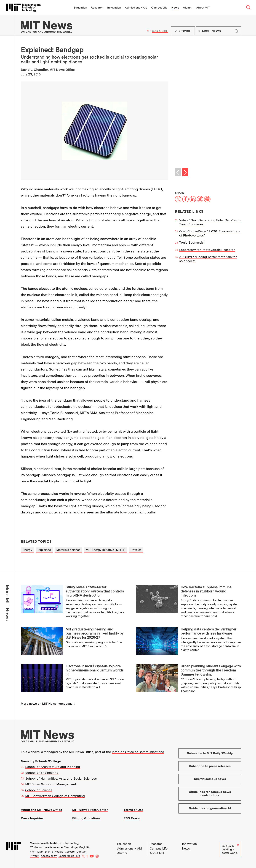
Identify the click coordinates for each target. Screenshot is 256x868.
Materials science (68, 550)
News (175, 8)
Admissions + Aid (136, 8)
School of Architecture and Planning (53, 767)
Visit (33, 852)
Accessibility (49, 856)
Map (40, 852)
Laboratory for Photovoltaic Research (207, 250)
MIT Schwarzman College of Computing (55, 796)
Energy (27, 550)
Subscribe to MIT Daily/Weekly (210, 753)
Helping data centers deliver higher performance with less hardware (208, 631)
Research (97, 8)
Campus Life (159, 8)
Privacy (34, 856)
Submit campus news (210, 779)
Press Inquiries (32, 818)
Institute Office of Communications (138, 752)
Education (80, 8)
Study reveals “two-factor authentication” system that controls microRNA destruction (95, 591)
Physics (136, 550)
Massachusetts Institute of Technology (55, 843)
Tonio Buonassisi (192, 242)
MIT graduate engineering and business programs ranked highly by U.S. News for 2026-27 (95, 633)
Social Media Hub (69, 856)
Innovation (114, 8)
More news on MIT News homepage (47, 704)
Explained (44, 550)
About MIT (203, 8)
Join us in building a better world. (230, 849)
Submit (236, 31)
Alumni (188, 8)
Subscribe (160, 31)
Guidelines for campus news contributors (210, 794)
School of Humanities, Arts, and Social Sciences (61, 778)
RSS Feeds (132, 818)
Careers (70, 852)
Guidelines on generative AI (210, 808)
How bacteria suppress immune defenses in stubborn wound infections (206, 591)
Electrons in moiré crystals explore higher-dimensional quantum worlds (95, 668)
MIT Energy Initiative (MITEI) (106, 550)
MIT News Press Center (90, 810)
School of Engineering (42, 773)
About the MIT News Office (41, 810)
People (59, 852)
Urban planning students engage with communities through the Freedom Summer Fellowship (211, 670)
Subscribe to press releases (210, 766)
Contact (82, 852)
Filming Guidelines (86, 818)
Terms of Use (133, 810)
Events (49, 852)
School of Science (39, 790)
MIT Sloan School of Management (51, 784)
